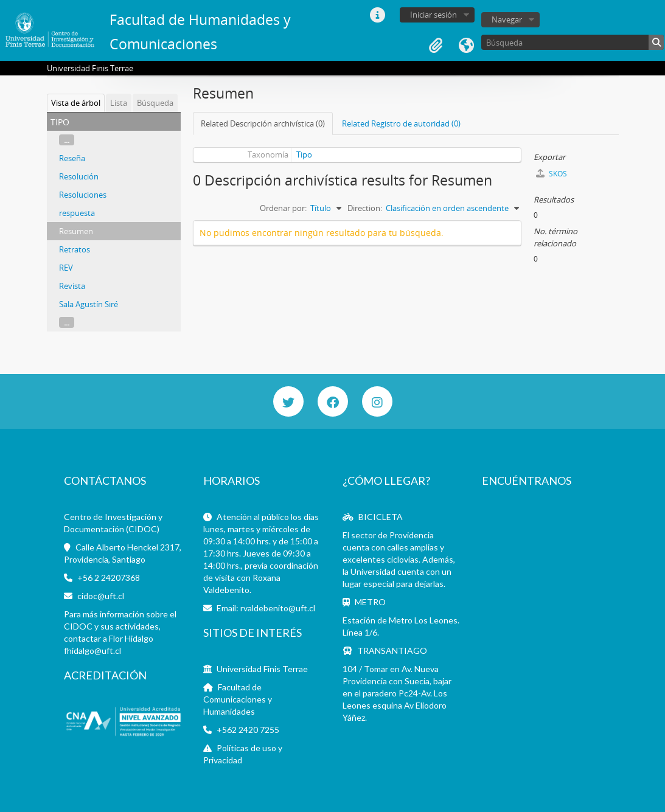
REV (66, 268)
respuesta (77, 213)
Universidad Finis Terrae (262, 669)
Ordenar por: (283, 208)
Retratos (75, 249)
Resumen (76, 231)
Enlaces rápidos (377, 15)
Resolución (79, 176)
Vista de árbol (76, 103)
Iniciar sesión (433, 15)
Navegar (507, 19)
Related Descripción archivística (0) (263, 123)
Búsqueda (155, 103)
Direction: (365, 208)
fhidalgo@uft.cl (92, 651)
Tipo (304, 154)
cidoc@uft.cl (101, 596)
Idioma (466, 46)
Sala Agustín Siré (89, 304)
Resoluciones (83, 195)
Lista (119, 103)
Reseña (72, 158)
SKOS (552, 174)
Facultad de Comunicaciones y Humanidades (238, 699)
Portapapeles (436, 46)
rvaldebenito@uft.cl (278, 608)
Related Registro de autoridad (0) (401, 123)
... (67, 140)
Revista (72, 286)
